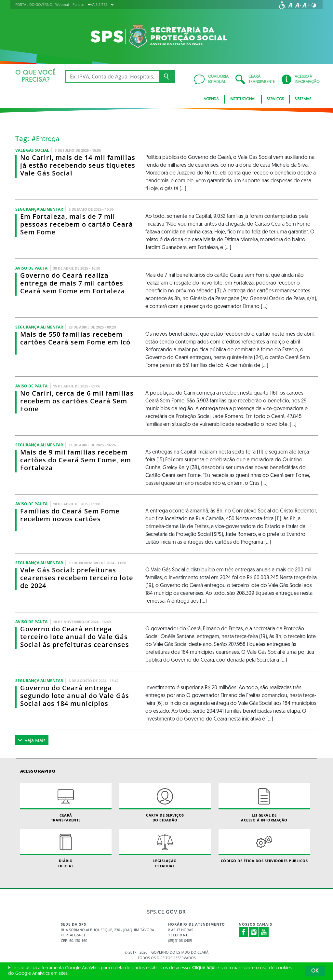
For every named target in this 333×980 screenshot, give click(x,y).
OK (315, 971)
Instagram (254, 932)
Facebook (244, 932)
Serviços (275, 99)
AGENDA (211, 99)
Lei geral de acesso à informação (264, 803)
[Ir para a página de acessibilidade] (283, 5)
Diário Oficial (66, 848)
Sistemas (303, 99)
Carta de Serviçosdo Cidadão (165, 803)
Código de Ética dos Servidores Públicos (264, 846)
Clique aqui (204, 968)
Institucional (243, 99)
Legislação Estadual (165, 848)
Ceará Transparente (66, 803)
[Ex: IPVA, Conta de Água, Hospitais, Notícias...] (112, 77)
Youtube (264, 932)
